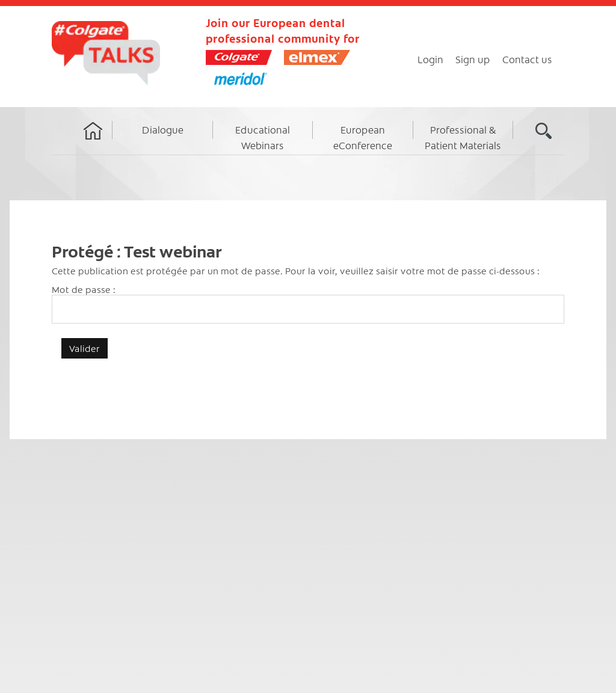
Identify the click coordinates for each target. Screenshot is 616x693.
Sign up (473, 59)
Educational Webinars (263, 137)
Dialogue (163, 129)
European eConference (363, 137)
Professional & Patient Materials (463, 137)
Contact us (527, 59)
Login (430, 59)
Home (93, 142)
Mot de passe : (308, 303)
